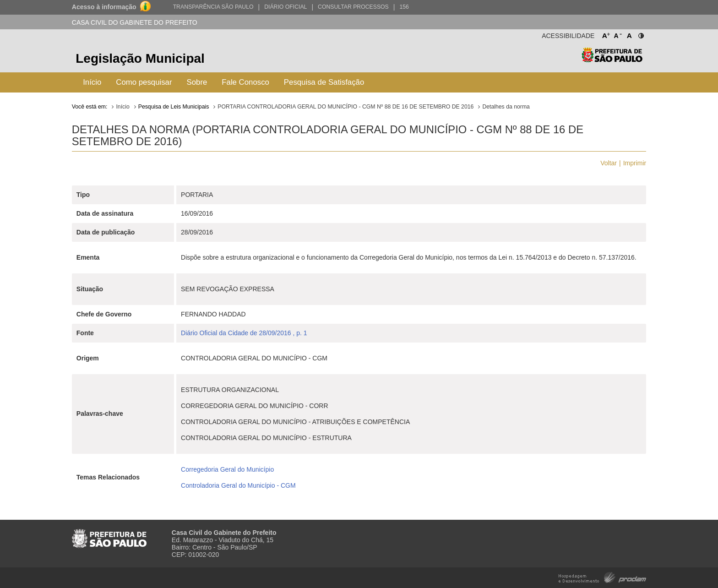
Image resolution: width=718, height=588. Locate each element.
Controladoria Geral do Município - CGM (238, 485)
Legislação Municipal (140, 58)
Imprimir (635, 163)
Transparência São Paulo (213, 7)
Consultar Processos (353, 7)
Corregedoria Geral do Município (227, 469)
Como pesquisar (144, 82)
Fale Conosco (245, 82)
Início (92, 82)
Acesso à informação (104, 7)
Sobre (197, 82)
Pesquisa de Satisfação (324, 82)
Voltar (609, 163)
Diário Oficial (286, 7)
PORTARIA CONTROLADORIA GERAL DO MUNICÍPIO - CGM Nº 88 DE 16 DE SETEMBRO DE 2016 (345, 107)
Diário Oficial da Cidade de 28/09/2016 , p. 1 (244, 333)
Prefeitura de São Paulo (612, 60)
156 (404, 7)
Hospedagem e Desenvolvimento (602, 577)
